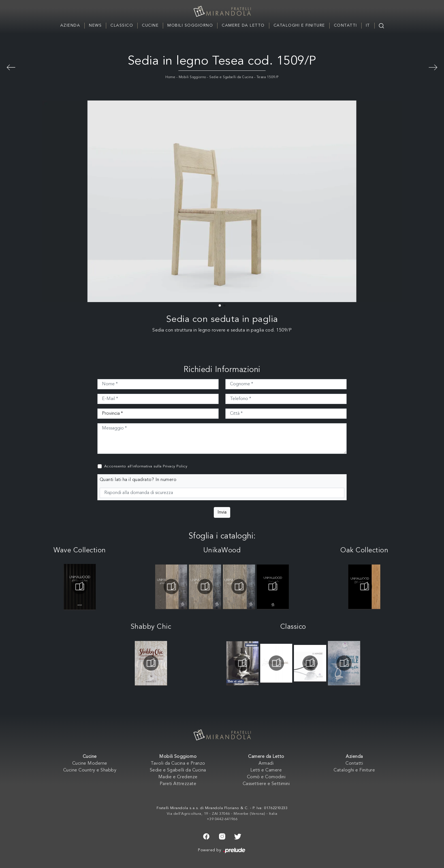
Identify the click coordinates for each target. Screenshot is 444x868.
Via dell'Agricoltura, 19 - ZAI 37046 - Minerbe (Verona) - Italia (222, 814)
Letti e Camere (266, 770)
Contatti (345, 25)
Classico (122, 25)
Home (170, 77)
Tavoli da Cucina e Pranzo (178, 764)
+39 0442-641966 (222, 819)
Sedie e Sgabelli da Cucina (231, 77)
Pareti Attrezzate (178, 784)
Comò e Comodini (266, 777)
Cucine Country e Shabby (90, 770)
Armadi (266, 764)
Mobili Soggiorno (190, 25)
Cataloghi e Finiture (299, 25)
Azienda (70, 25)
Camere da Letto (243, 25)
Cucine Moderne (90, 764)
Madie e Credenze (178, 777)
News (95, 25)
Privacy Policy (175, 466)
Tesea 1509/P (268, 77)
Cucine (150, 25)
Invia (222, 512)
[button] (220, 305)
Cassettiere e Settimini (266, 784)
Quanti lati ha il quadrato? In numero (138, 480)
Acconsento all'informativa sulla (146, 466)
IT (368, 25)
